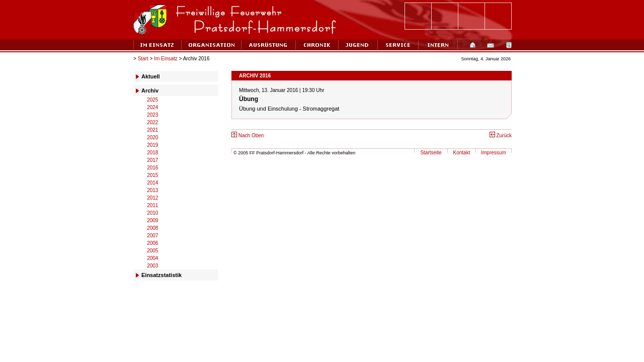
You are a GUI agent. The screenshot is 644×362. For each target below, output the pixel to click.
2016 (152, 168)
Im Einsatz (166, 59)
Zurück (501, 135)
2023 (152, 115)
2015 (152, 175)
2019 (152, 145)
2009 (152, 220)
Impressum (493, 153)
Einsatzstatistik (162, 275)
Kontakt (462, 153)
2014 (152, 183)
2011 (152, 205)
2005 (152, 251)
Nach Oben (248, 135)
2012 (152, 198)
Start (143, 59)
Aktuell (151, 76)
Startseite (431, 153)
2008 (152, 228)
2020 (152, 138)
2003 (152, 266)
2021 (152, 130)
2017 (152, 160)
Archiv (150, 90)
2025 (152, 100)
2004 (152, 258)
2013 (152, 190)
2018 (152, 153)
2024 (152, 107)
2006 (152, 243)
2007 (152, 236)
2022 (152, 122)
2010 (152, 213)
